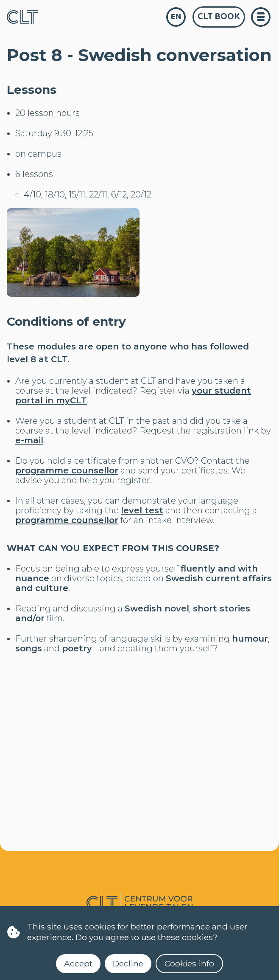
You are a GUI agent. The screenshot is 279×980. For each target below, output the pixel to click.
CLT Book (219, 17)
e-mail (29, 440)
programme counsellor (67, 470)
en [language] (176, 17)
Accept (78, 963)
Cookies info (189, 963)
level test (142, 510)
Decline (128, 963)
